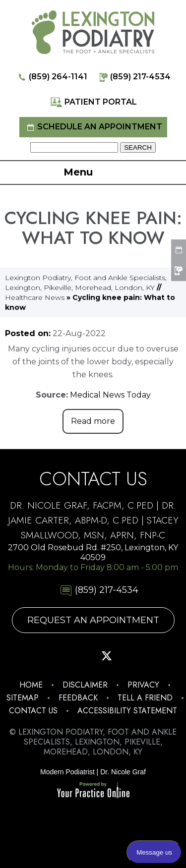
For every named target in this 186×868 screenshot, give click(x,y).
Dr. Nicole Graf (123, 772)
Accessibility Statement (127, 711)
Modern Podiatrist (67, 772)
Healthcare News (35, 297)
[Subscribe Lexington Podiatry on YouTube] (134, 656)
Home (31, 685)
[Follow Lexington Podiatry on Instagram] (24, 656)
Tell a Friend (145, 698)
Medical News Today (110, 395)
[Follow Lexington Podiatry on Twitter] (107, 656)
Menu (91, 173)
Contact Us (33, 711)
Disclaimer (85, 685)
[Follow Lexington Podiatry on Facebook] (52, 656)
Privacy (143, 685)
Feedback (78, 698)
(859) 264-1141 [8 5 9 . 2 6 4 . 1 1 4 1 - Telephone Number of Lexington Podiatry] (52, 77)
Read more (93, 421)
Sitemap (23, 698)
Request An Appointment (93, 620)
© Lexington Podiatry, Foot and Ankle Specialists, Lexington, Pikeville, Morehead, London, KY (93, 742)
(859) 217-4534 (134, 77)
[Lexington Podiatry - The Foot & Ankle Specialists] (93, 32)
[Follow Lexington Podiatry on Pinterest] (79, 656)
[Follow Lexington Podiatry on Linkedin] (162, 656)
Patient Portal (93, 102)
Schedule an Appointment (93, 127)
